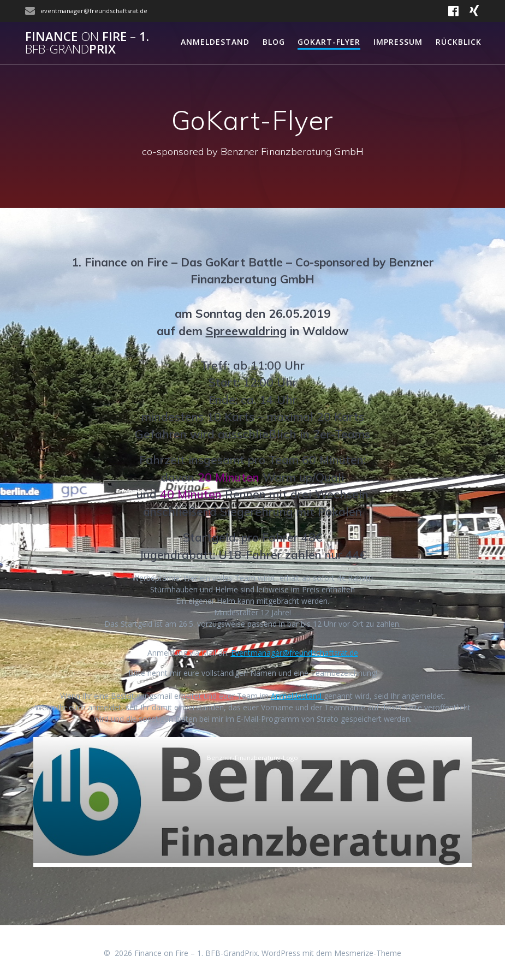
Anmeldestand (215, 42)
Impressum (398, 42)
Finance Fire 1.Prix (87, 43)
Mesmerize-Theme (368, 953)
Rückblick (459, 42)
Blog (274, 42)
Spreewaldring (246, 331)
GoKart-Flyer (329, 42)
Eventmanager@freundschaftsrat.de (295, 653)
